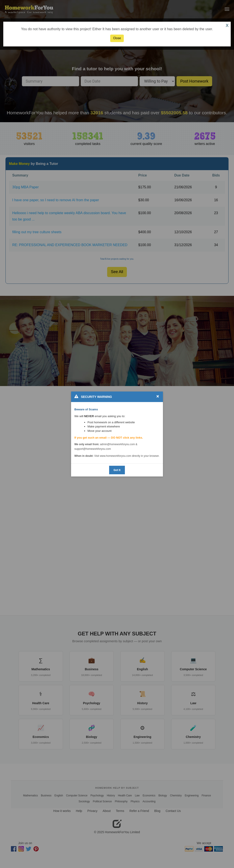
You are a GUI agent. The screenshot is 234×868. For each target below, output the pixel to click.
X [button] (227, 25)
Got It (117, 470)
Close (117, 38)
